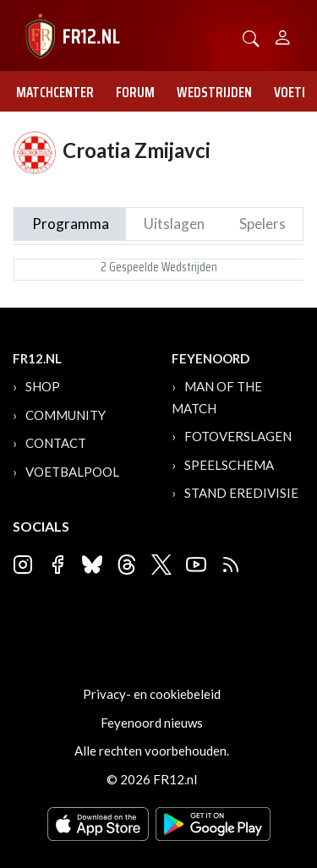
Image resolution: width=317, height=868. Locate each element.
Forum (135, 92)
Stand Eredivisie (241, 493)
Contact (56, 443)
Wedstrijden (214, 92)
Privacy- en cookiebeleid (152, 694)
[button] (251, 37)
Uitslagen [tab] (174, 224)
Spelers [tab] (262, 224)
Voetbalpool (72, 472)
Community (66, 415)
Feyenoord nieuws (152, 723)
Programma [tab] (71, 224)
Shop (43, 386)
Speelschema (229, 465)
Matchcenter (55, 92)
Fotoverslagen (238, 436)
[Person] (283, 35)
